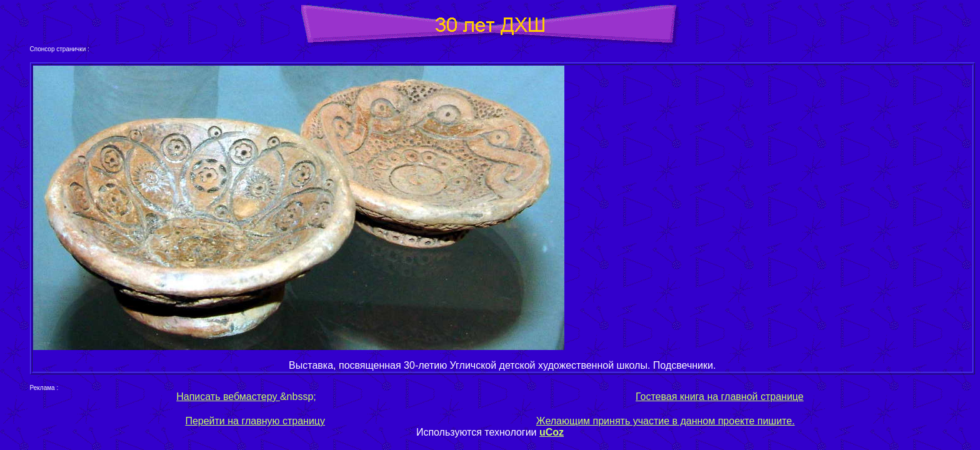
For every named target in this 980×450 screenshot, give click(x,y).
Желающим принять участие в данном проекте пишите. (666, 421)
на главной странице (754, 397)
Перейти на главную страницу (255, 421)
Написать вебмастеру (228, 397)
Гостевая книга (670, 397)
